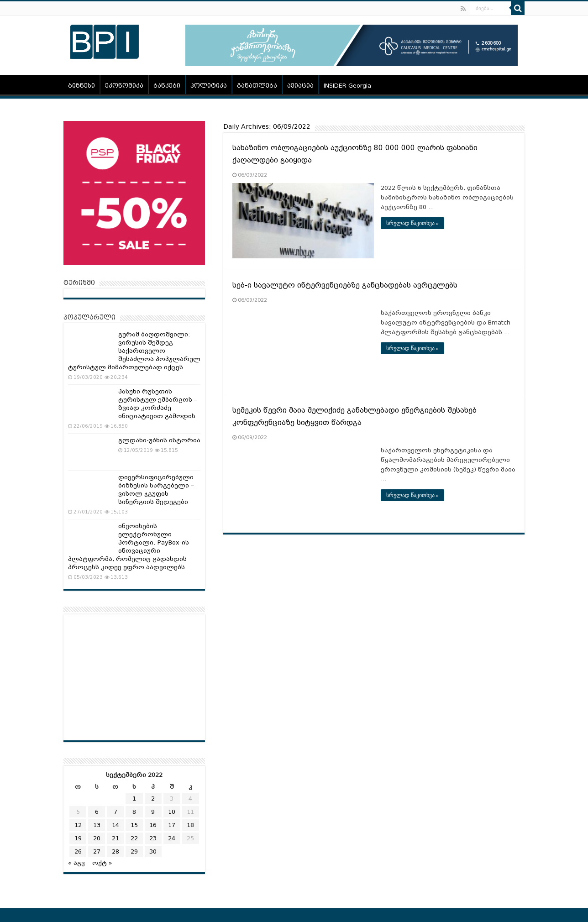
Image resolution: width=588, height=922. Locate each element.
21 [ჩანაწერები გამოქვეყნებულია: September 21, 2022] (115, 838)
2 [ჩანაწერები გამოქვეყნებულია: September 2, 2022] (153, 799)
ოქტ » (102, 863)
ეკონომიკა (124, 86)
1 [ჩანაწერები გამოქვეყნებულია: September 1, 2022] (134, 799)
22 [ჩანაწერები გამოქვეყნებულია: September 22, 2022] (134, 838)
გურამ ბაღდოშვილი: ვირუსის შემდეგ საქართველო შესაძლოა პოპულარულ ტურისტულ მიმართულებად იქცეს (134, 351)
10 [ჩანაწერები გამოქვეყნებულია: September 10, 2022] (172, 812)
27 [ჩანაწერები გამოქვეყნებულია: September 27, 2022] (97, 851)
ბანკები (167, 86)
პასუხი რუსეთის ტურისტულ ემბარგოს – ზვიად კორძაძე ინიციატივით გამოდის (158, 404)
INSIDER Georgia (347, 86)
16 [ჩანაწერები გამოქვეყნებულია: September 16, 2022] (153, 825)
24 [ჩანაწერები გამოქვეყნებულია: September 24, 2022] (172, 838)
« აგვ (76, 863)
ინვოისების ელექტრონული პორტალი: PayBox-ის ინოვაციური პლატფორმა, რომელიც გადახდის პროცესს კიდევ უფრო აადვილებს (129, 547)
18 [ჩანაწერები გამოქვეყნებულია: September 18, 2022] (190, 825)
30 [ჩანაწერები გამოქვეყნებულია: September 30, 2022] (153, 851)
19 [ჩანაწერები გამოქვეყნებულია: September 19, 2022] (78, 838)
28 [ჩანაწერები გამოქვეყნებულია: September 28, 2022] (115, 851)
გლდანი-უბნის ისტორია (159, 440)
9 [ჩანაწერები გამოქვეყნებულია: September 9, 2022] (153, 812)
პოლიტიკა (209, 86)
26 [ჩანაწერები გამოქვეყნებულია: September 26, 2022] (78, 851)
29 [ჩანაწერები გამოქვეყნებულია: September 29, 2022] (134, 851)
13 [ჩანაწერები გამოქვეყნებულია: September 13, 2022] (97, 825)
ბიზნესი (81, 86)
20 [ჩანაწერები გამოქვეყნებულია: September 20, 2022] (97, 838)
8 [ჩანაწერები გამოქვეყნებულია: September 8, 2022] (134, 812)
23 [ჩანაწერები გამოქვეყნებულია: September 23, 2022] (153, 838)
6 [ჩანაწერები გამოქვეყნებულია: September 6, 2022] (97, 812)
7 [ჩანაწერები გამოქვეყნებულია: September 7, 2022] (115, 812)
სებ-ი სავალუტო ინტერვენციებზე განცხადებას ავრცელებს (345, 285)
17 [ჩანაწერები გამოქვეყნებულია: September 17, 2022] (172, 825)
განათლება (257, 86)
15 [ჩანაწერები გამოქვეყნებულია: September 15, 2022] (134, 825)
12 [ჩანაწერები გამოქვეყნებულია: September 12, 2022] (78, 825)
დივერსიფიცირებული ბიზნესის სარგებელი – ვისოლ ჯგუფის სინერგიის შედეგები (156, 490)
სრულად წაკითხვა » (412, 223)
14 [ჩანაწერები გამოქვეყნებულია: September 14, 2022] (115, 825)
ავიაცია (300, 86)
